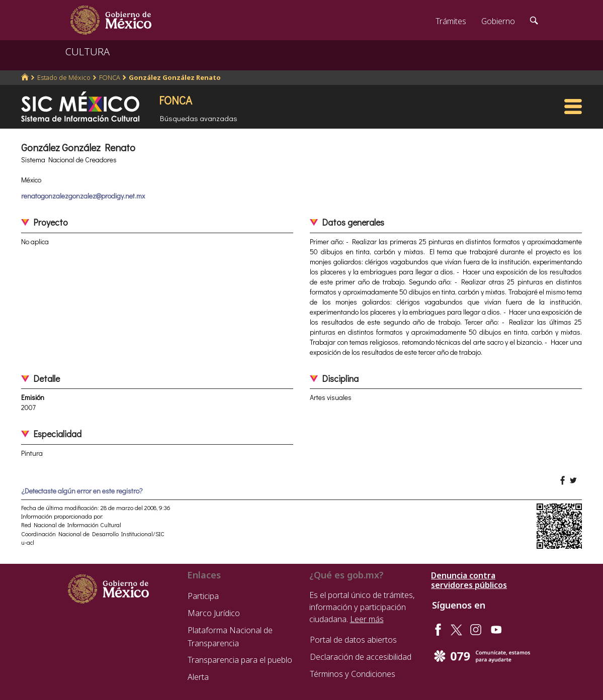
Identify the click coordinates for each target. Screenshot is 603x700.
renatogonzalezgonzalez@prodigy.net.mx (83, 196)
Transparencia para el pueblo (240, 660)
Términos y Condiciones (353, 674)
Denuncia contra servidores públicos (469, 580)
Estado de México (64, 77)
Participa (203, 596)
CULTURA (88, 52)
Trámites (451, 21)
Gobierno (498, 21)
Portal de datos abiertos (353, 640)
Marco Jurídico (214, 613)
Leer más (367, 619)
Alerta (198, 677)
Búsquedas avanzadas (199, 118)
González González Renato (175, 77)
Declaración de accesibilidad (361, 657)
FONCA (110, 77)
